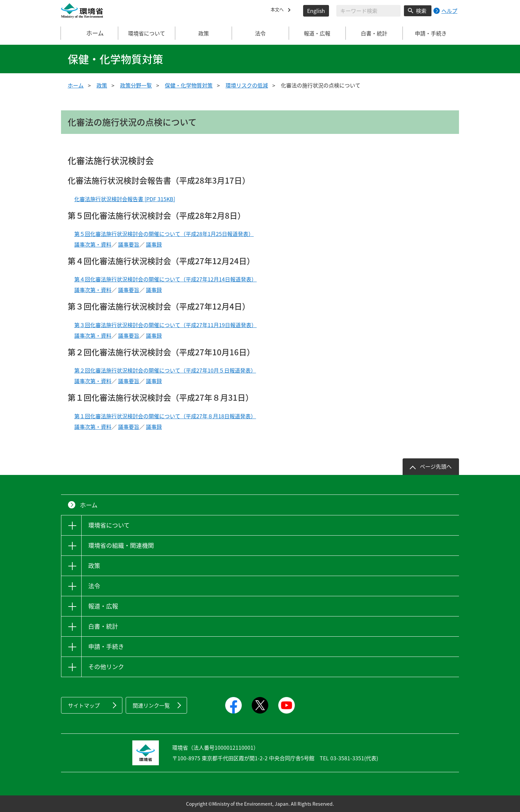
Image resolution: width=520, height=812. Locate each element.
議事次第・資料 (93, 244)
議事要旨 (129, 244)
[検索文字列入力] (368, 11)
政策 (102, 85)
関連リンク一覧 (151, 705)
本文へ (279, 11)
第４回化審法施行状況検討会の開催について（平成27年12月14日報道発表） (165, 279)
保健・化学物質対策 (189, 85)
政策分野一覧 (136, 85)
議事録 (154, 244)
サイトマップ (84, 705)
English (316, 11)
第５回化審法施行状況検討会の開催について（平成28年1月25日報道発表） (164, 234)
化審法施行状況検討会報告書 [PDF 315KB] (125, 199)
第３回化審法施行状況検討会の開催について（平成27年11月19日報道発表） (165, 325)
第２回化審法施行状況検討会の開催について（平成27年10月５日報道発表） (165, 370)
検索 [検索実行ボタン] (421, 11)
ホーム (90, 33)
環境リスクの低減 (247, 85)
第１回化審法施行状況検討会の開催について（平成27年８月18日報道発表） (165, 416)
